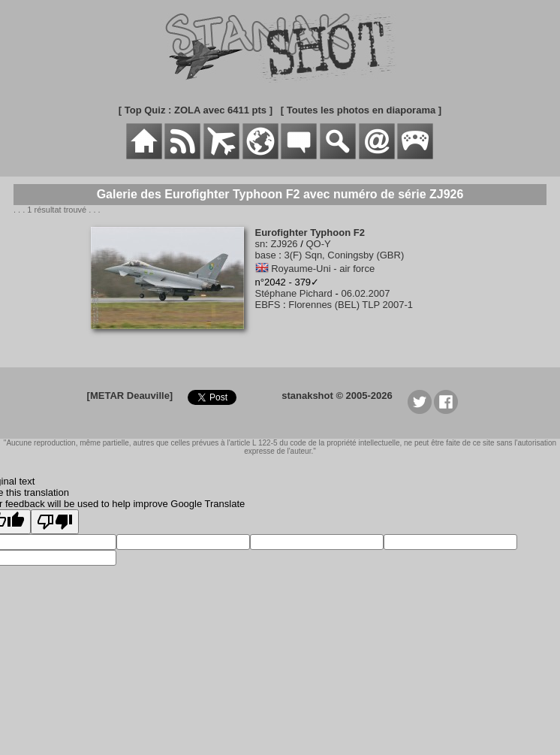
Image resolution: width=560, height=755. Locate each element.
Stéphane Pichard (294, 293)
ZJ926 (284, 244)
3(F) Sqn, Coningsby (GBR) (345, 255)
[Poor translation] (55, 522)
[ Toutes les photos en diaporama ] (361, 110)
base (266, 255)
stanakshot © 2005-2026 (337, 396)
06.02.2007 (365, 293)
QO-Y (318, 244)
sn (260, 244)
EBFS (268, 305)
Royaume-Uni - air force (323, 269)
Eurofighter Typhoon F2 (310, 233)
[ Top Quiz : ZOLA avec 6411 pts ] (196, 110)
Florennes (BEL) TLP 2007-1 (351, 305)
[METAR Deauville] (130, 396)
